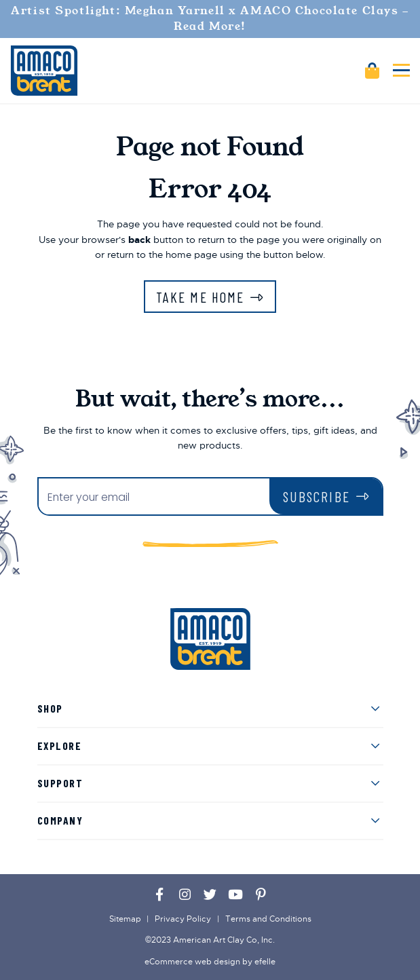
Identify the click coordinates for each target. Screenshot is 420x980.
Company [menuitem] (60, 820)
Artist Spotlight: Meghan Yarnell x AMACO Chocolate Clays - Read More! (210, 19)
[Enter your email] (154, 498)
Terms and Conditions (268, 919)
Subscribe (317, 496)
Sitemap (125, 919)
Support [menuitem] (60, 783)
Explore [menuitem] (60, 746)
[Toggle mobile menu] (401, 70)
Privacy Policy (183, 919)
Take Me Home (200, 297)
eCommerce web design (192, 962)
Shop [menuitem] (50, 708)
